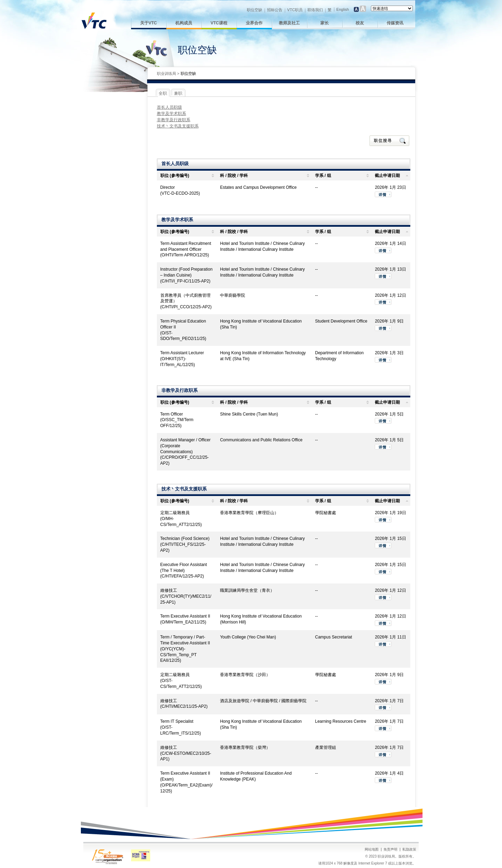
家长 (325, 23)
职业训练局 (166, 73)
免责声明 (390, 849)
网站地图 (372, 849)
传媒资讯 (395, 23)
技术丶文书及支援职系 (178, 126)
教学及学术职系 (172, 114)
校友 (360, 23)
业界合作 (254, 23)
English (343, 9)
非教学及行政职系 (174, 120)
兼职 (178, 93)
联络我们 (315, 10)
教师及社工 (289, 23)
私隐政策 (409, 849)
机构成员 (184, 23)
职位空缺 (254, 10)
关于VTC (149, 23)
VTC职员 (295, 10)
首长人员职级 (169, 107)
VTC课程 (219, 23)
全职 (163, 93)
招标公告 (275, 10)
